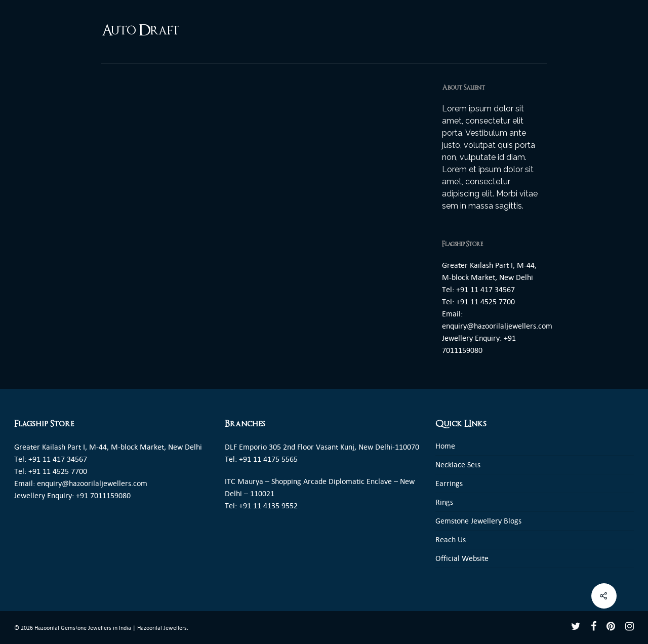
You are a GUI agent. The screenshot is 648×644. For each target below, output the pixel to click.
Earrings (449, 483)
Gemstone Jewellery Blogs (478, 521)
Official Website (462, 558)
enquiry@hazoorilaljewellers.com (497, 326)
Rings (444, 502)
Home (445, 446)
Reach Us (451, 539)
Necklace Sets (458, 465)
